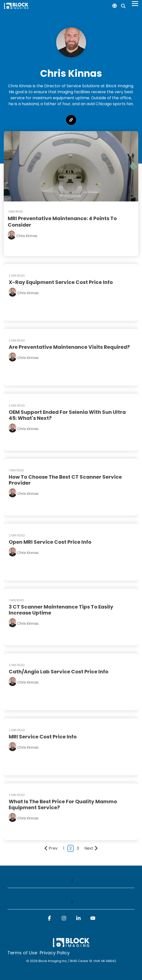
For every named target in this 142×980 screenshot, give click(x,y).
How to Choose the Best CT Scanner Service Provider (65, 480)
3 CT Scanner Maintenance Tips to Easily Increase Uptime (61, 610)
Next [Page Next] (91, 848)
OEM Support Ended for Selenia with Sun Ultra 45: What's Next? (67, 415)
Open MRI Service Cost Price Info (50, 542)
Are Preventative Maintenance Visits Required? (69, 347)
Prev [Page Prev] (51, 848)
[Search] (123, 6)
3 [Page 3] (78, 848)
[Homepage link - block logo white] (71, 945)
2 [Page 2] (71, 848)
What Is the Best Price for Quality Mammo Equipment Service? (63, 804)
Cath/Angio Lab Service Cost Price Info (59, 672)
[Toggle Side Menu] (135, 3)
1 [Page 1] (64, 848)
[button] (49, 920)
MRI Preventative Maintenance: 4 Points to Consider (62, 222)
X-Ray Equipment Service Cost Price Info (61, 282)
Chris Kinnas (28, 293)
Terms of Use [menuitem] (22, 953)
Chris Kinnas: (27, 236)
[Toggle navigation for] (71, 883)
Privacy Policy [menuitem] (55, 953)
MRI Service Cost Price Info (43, 737)
